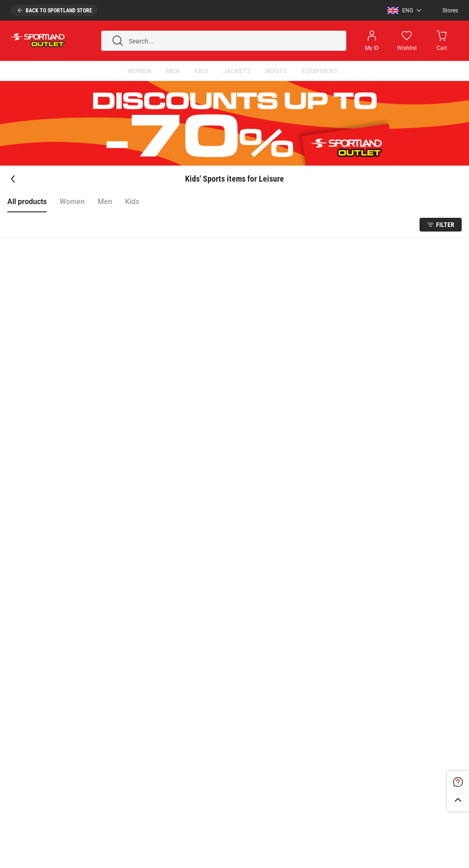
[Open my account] (372, 41)
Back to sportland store (59, 11)
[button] (402, 11)
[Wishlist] (407, 41)
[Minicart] (442, 41)
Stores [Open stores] (450, 11)
